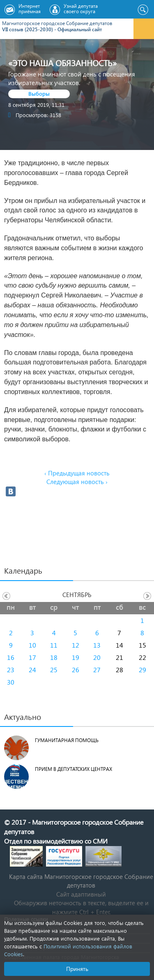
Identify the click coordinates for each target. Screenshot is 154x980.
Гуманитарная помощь (67, 740)
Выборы (39, 93)
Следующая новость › (77, 482)
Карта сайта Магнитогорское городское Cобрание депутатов (81, 881)
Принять (77, 969)
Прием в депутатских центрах (74, 769)
